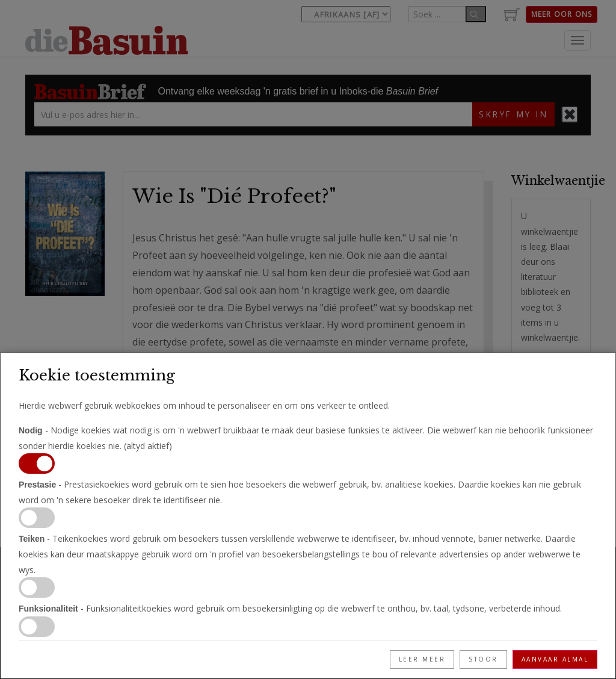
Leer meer (422, 659)
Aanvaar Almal (555, 659)
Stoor (483, 659)
